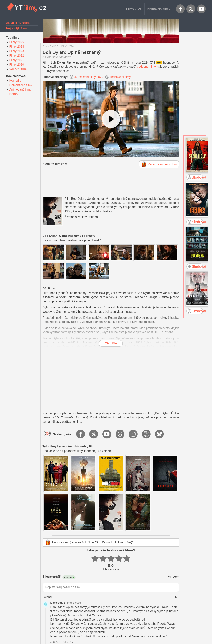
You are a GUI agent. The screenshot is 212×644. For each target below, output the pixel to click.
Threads (120, 434)
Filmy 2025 (134, 9)
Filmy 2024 (17, 47)
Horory (14, 94)
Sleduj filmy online (18, 23)
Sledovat (197, 177)
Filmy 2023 (17, 51)
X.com (191, 9)
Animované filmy (20, 89)
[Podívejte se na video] (111, 119)
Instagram (133, 434)
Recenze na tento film (162, 164)
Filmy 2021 (17, 60)
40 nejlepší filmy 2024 (89, 77)
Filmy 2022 (17, 56)
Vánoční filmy (18, 69)
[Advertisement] (195, 78)
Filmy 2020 (17, 65)
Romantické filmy (21, 85)
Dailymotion (147, 434)
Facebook (180, 9)
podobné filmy (146, 67)
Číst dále (111, 343)
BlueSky (160, 434)
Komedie (15, 80)
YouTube (201, 9)
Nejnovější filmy (159, 9)
